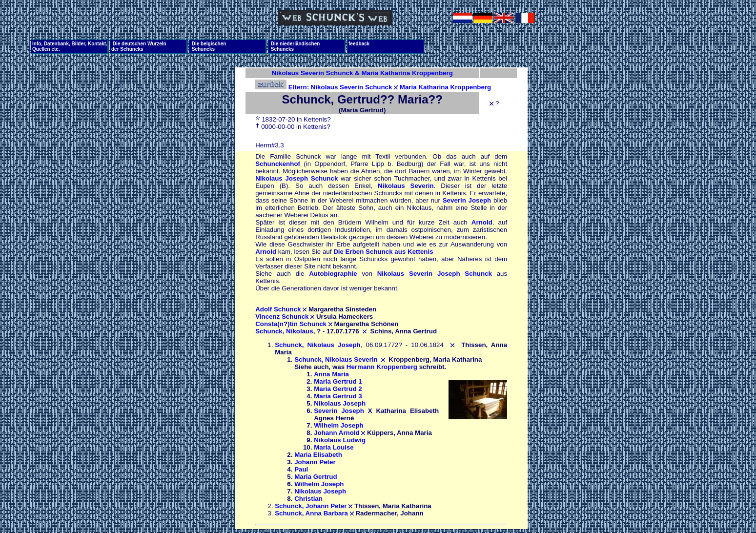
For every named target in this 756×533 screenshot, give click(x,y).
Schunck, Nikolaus (284, 331)
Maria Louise (334, 447)
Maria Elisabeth (318, 455)
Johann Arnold (337, 433)
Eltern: (283, 87)
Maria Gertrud (316, 477)
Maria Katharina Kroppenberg (445, 87)
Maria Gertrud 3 (338, 396)
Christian (308, 499)
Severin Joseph (467, 200)
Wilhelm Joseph (338, 425)
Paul (301, 469)
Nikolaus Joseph (340, 403)
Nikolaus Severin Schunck (352, 87)
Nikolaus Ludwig (340, 440)
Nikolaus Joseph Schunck (296, 178)
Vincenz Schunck (282, 317)
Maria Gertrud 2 (338, 389)
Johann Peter (315, 462)
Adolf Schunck (278, 309)
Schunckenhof (278, 164)
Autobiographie (333, 274)
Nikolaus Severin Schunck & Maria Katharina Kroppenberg (362, 73)
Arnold (482, 222)
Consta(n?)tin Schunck (291, 324)
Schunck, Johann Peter (311, 506)
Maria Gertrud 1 (338, 381)
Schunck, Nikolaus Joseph (318, 345)
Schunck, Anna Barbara (311, 513)
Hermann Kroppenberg (382, 367)
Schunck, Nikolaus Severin (336, 359)
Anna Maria (331, 374)
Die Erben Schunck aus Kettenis (383, 252)
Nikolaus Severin (406, 186)
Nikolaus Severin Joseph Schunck (435, 274)
